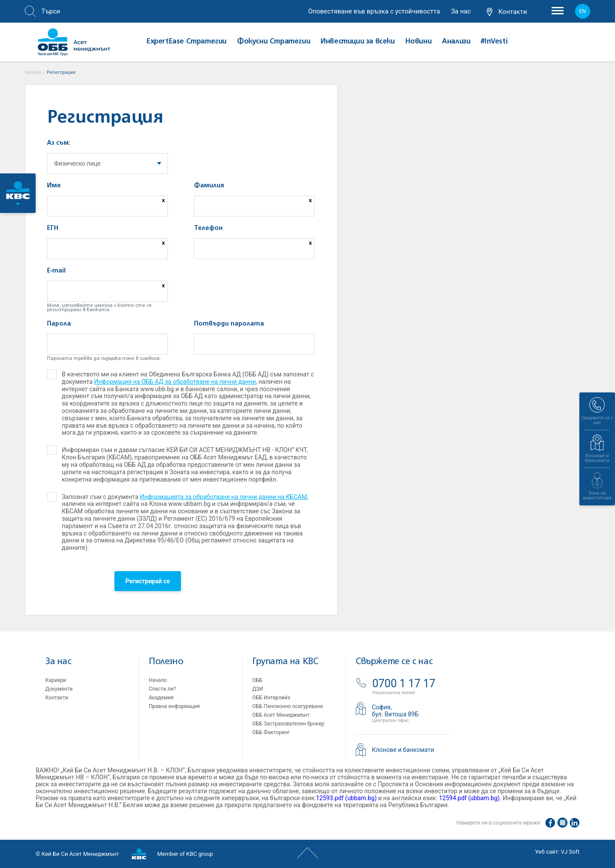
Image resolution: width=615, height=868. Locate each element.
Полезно (166, 662)
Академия (161, 698)
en (583, 11)
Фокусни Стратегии (274, 42)
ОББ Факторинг (271, 732)
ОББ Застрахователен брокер (288, 724)
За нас (461, 11)
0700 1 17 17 (404, 683)
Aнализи (456, 42)
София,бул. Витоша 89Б (395, 711)
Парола (59, 324)
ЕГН (53, 228)
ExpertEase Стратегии (187, 42)
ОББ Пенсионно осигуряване (288, 706)
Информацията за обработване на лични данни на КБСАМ (224, 497)
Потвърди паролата (229, 324)
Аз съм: (59, 143)
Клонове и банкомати (403, 750)
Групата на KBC (285, 662)
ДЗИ (258, 689)
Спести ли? (162, 689)
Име (54, 186)
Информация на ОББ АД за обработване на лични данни (175, 382)
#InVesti (494, 42)
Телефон (208, 228)
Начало (158, 680)
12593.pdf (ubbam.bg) (346, 798)
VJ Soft (570, 852)
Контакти (507, 12)
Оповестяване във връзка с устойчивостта (374, 11)
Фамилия (209, 186)
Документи (59, 689)
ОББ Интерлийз (271, 698)
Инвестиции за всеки (358, 42)
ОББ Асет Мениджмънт (281, 715)
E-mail (56, 271)
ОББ (257, 680)
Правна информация (174, 706)
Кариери (56, 680)
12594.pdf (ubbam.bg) (469, 798)
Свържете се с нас (394, 662)
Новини (419, 42)
